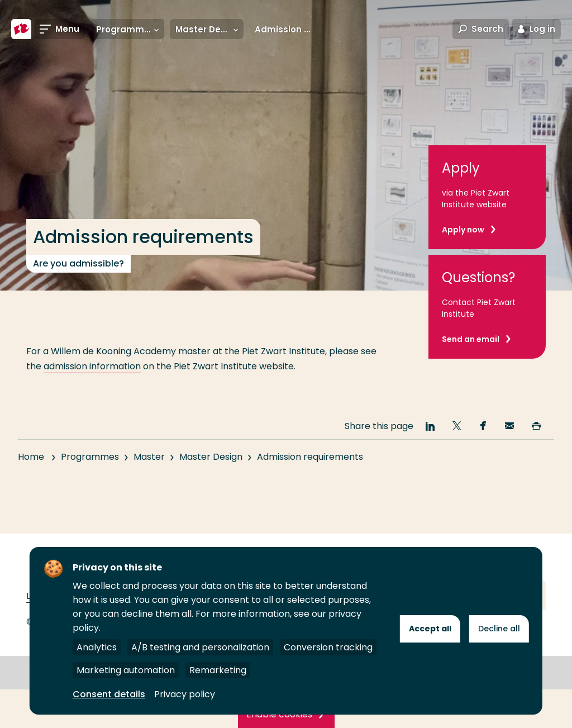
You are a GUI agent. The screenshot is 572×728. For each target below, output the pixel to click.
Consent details (109, 694)
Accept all (430, 629)
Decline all (499, 629)
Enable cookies (279, 714)
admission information (92, 366)
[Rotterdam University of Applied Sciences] (21, 29)
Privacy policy (185, 694)
